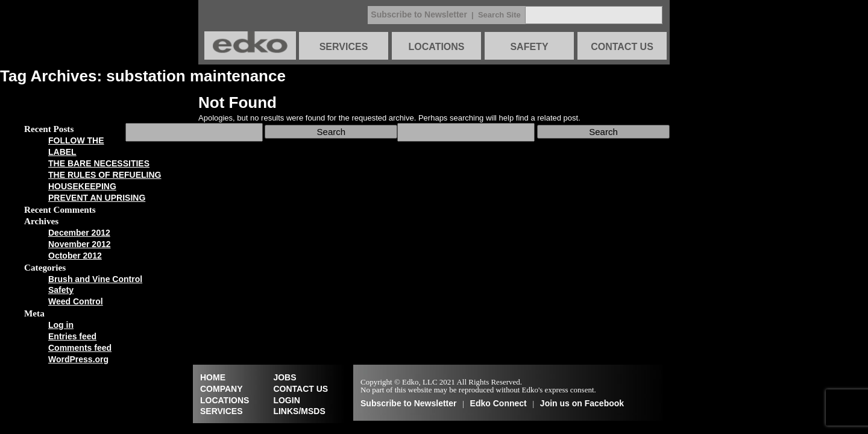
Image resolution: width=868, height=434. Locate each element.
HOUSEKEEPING (82, 186)
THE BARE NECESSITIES (99, 163)
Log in (61, 325)
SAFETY (529, 47)
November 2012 (80, 244)
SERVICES (344, 47)
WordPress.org (78, 359)
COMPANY (222, 389)
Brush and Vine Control (95, 279)
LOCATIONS (436, 47)
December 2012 (79, 233)
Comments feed (80, 348)
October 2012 (75, 256)
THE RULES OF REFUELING (105, 175)
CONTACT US (622, 47)
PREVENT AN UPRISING (97, 198)
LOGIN (286, 400)
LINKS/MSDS (299, 411)
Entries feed (72, 336)
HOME (213, 377)
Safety (61, 290)
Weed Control (76, 301)
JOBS (285, 377)
